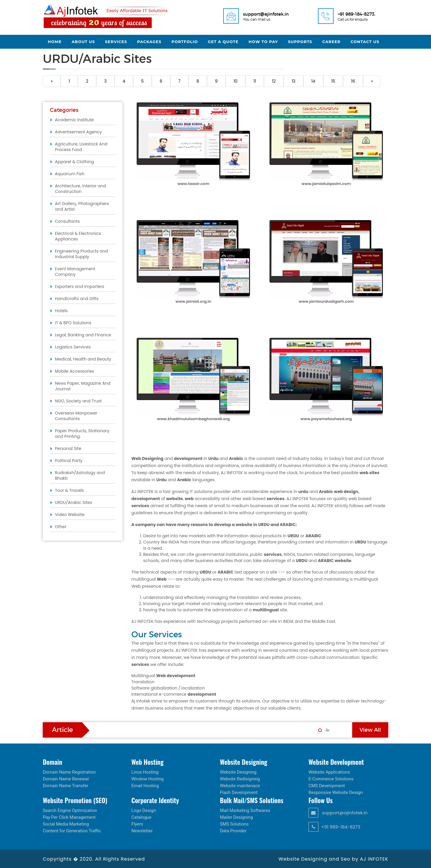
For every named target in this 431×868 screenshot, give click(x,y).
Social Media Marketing (66, 824)
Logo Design (144, 810)
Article (62, 730)
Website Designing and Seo (315, 859)
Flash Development (239, 792)
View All (370, 730)
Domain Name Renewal (66, 779)
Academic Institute (74, 120)
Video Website (70, 515)
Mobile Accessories (75, 371)
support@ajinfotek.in (338, 813)
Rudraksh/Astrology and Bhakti (80, 475)
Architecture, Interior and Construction (80, 189)
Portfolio (185, 42)
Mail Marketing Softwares (245, 810)
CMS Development (327, 786)
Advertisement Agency (78, 132)
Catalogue (141, 817)
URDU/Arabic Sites (74, 502)
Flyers (137, 824)
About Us (83, 42)
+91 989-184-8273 (334, 827)
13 (294, 81)
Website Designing (238, 772)
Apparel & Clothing (74, 162)
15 (333, 81)
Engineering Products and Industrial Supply (81, 254)
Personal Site (68, 448)
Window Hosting (148, 779)
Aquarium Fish (70, 174)
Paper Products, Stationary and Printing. (82, 434)
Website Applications (329, 772)
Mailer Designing (236, 817)
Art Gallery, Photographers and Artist (82, 206)
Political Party (69, 461)
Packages (149, 42)
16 (353, 81)
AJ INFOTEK (374, 859)
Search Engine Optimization (70, 810)
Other (61, 527)
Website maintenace (240, 786)
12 (274, 81)
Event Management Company (75, 272)
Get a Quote (223, 42)
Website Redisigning (240, 779)
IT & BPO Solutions (73, 323)
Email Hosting (145, 786)
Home (55, 42)
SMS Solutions (234, 824)
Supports (300, 42)
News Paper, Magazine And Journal (83, 386)
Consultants (67, 221)
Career (332, 42)
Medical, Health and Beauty (83, 359)
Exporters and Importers (80, 286)
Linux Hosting (145, 772)
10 (235, 81)
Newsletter (142, 831)
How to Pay (263, 42)
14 (313, 81)
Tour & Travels (69, 490)
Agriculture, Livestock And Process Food (81, 147)
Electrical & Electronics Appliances (78, 236)
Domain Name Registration (69, 772)
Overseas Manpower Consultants (76, 416)
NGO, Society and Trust (78, 401)
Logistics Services (73, 347)
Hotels (61, 311)
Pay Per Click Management (69, 817)
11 (255, 81)
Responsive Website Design (336, 792)
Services (116, 42)
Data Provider (233, 831)
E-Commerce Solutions (331, 779)
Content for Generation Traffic (72, 831)
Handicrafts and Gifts (77, 299)
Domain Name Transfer (66, 786)
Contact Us (365, 42)
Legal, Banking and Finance (83, 335)
